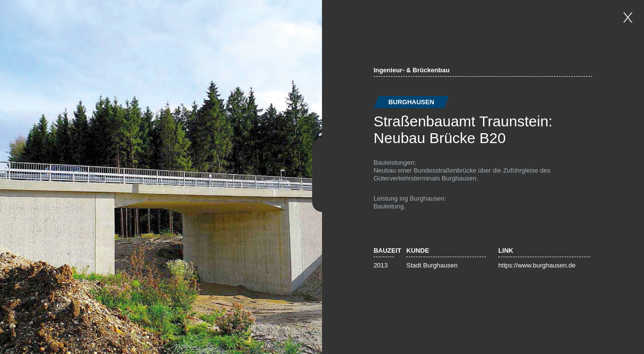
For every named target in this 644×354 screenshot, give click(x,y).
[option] (161, 177)
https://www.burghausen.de (537, 265)
